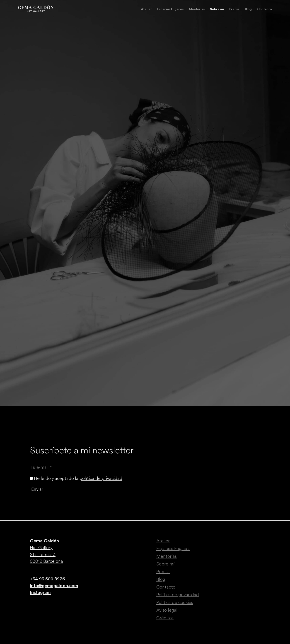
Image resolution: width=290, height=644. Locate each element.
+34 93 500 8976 (47, 579)
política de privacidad (101, 478)
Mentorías (197, 9)
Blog (248, 9)
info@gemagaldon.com (54, 586)
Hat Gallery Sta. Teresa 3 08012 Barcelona (46, 554)
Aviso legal (167, 610)
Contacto (265, 9)
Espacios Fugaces (170, 9)
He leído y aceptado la (76, 478)
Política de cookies (175, 602)
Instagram (40, 593)
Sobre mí (217, 9)
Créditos (165, 618)
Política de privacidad (178, 595)
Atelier (146, 9)
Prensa (234, 9)
